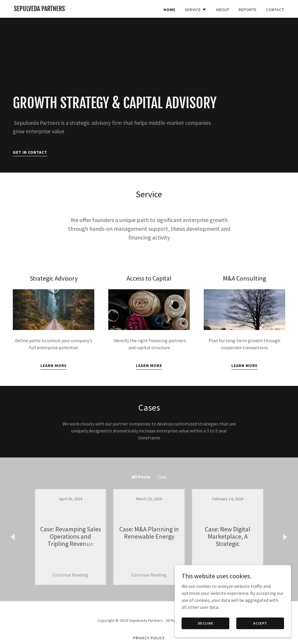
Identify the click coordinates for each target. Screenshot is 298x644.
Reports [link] (248, 10)
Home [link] (170, 10)
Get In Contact (30, 152)
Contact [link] (275, 10)
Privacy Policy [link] (149, 638)
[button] (196, 10)
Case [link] (162, 477)
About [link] (223, 10)
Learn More (54, 366)
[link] (39, 9)
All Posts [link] (141, 477)
